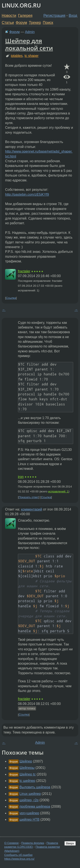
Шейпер (26, 761)
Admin (30, 32)
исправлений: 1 (58, 491)
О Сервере (12, 843)
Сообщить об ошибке (18, 855)
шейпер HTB (29, 820)
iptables (17, 56)
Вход (73, 16)
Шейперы (27, 768)
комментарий (32, 509)
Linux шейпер (30, 794)
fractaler (24, 271)
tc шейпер (27, 781)
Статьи (8, 23)
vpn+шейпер (29, 813)
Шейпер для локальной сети (29, 44)
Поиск (48, 23)
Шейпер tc (28, 774)
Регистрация (55, 16)
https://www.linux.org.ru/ (19, 859)
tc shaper (32, 56)
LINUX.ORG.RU (21, 5)
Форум (21, 23)
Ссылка (11, 298)
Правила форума (33, 843)
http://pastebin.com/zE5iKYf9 (27, 195)
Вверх (70, 843)
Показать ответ (29, 497)
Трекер (35, 23)
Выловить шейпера (35, 787)
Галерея (25, 16)
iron (21, 477)
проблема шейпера (35, 807)
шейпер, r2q (29, 800)
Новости (9, 16)
